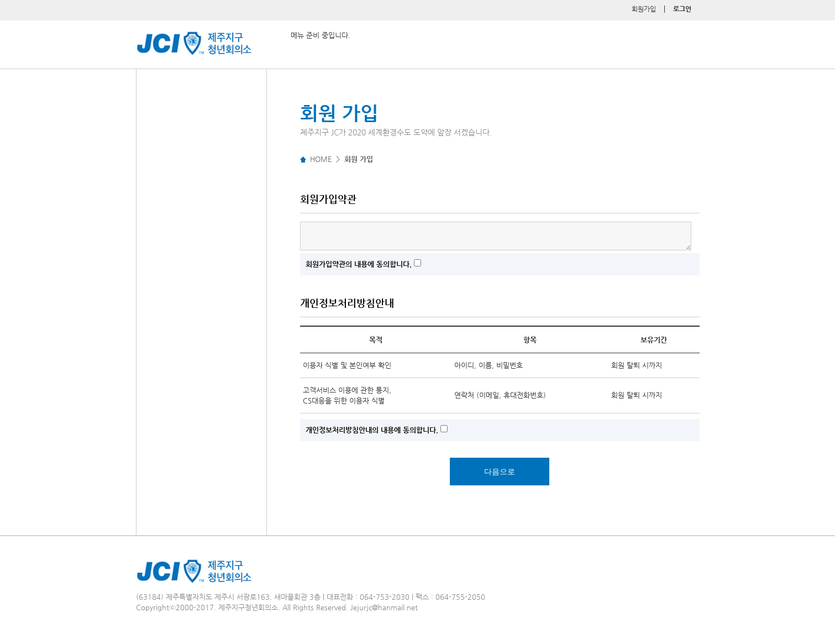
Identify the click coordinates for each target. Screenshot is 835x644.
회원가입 (644, 9)
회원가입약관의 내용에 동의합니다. (359, 264)
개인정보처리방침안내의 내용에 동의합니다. (372, 430)
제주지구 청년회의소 (167, 33)
